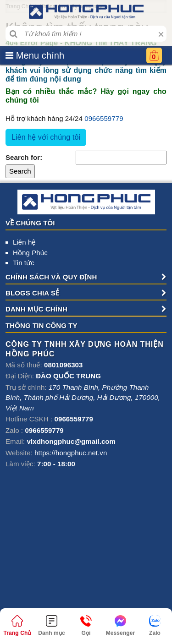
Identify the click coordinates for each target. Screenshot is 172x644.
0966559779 (104, 118)
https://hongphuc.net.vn (71, 453)
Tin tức (24, 263)
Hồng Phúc (30, 253)
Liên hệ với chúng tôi (46, 137)
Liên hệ (24, 242)
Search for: (24, 157)
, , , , (83, 398)
